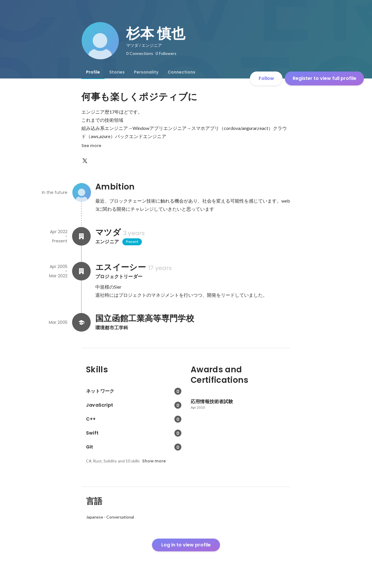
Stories (117, 72)
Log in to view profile (186, 545)
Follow (266, 78)
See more (91, 146)
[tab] (93, 72)
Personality (146, 72)
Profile (93, 72)
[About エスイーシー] (81, 271)
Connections (181, 72)
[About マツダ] (81, 236)
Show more (154, 461)
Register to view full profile (324, 78)
